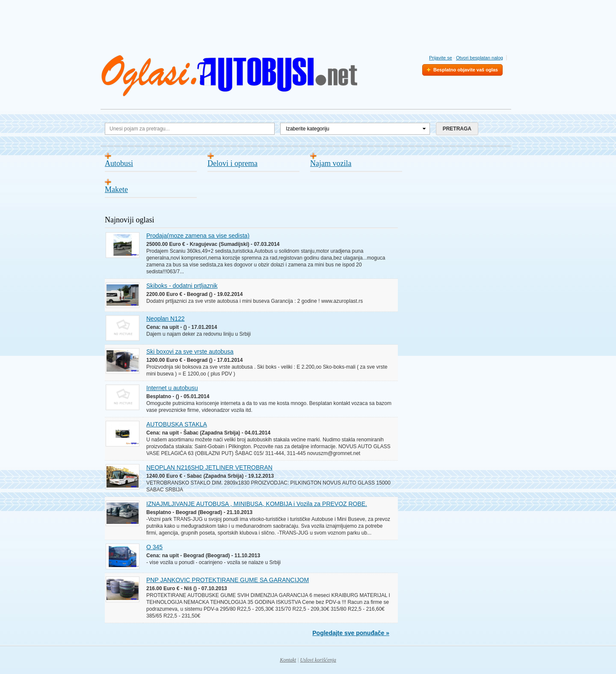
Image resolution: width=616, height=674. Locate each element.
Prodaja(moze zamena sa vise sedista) (198, 236)
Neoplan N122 (166, 319)
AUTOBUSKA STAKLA (177, 424)
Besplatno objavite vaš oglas (466, 70)
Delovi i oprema (232, 163)
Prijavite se (441, 58)
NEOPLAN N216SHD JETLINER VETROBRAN (209, 467)
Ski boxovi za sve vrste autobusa (190, 352)
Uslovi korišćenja (318, 660)
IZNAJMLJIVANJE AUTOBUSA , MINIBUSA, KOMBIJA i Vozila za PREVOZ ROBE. (257, 504)
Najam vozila (331, 163)
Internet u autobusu (172, 388)
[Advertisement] (308, 25)
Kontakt (288, 660)
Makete (116, 189)
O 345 (154, 547)
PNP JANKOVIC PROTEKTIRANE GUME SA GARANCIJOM (228, 580)
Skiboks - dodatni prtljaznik (182, 286)
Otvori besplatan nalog (480, 58)
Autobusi (119, 163)
